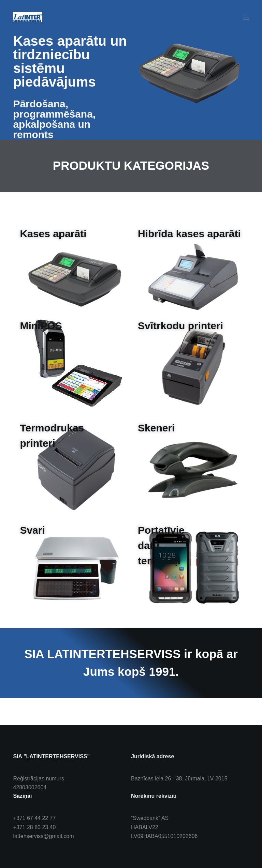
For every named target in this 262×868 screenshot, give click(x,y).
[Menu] (246, 17)
